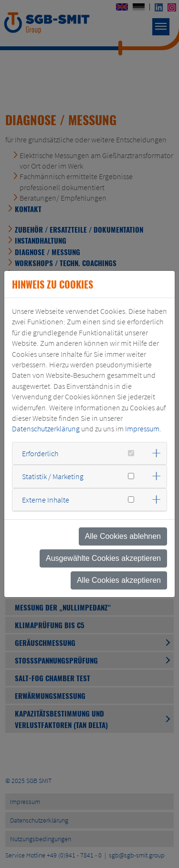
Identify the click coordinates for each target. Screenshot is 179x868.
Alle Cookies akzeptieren (119, 580)
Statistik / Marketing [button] (53, 476)
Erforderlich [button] (40, 453)
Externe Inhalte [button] (46, 500)
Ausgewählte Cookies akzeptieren (103, 558)
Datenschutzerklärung (46, 429)
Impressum (142, 429)
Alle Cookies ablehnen (123, 536)
